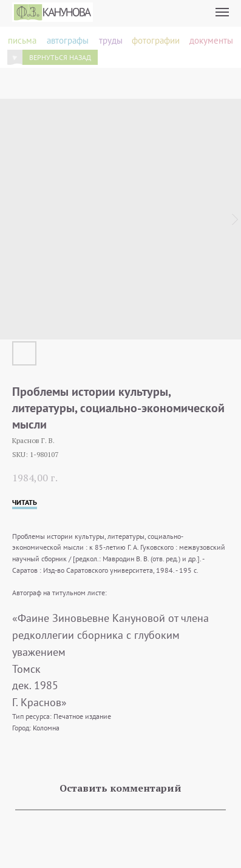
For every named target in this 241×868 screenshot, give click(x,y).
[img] (15, 58)
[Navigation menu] (222, 12)
